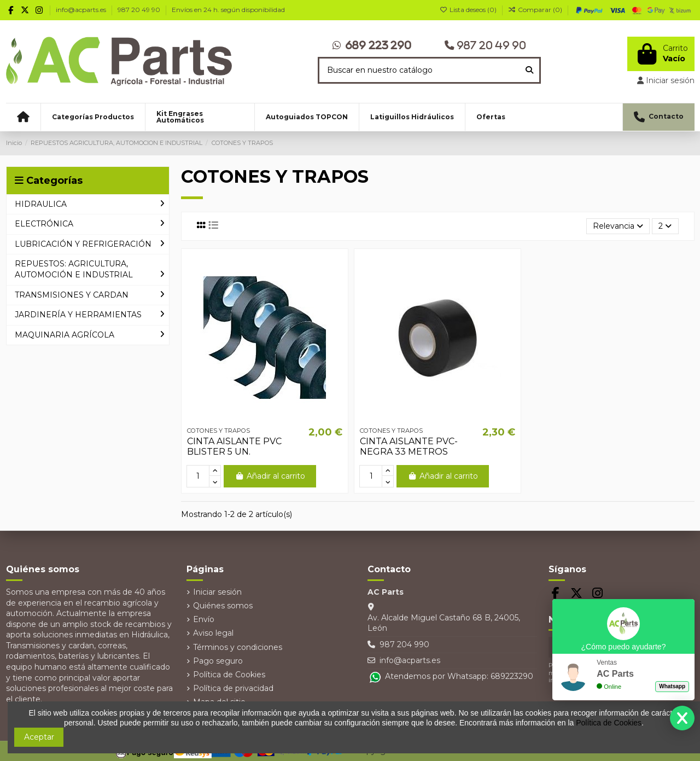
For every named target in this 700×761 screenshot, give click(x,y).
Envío (204, 619)
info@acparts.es (82, 10)
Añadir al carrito (270, 476)
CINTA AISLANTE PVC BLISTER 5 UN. (234, 446)
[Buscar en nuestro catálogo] (529, 70)
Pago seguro (218, 661)
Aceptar (39, 737)
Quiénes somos (223, 606)
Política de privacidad (233, 688)
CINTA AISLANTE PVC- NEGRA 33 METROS (409, 446)
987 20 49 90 (140, 10)
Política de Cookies (229, 675)
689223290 (512, 676)
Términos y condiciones (238, 647)
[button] (93, 117)
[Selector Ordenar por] (618, 226)
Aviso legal (213, 633)
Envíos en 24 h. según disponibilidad (228, 10)
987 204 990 (404, 644)
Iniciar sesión (217, 592)
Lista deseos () (469, 10)
